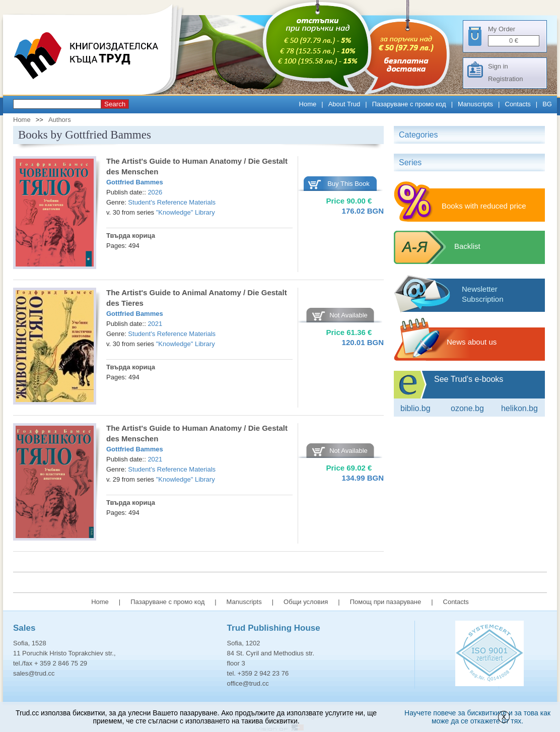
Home (308, 104)
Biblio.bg (415, 408)
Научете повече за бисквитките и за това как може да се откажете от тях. (477, 717)
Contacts (518, 104)
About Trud (344, 104)
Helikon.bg (519, 408)
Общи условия (306, 602)
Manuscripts (475, 104)
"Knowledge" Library (186, 212)
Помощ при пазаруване (386, 602)
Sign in (498, 66)
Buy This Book (348, 184)
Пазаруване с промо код (409, 104)
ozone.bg (467, 408)
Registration (505, 79)
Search (115, 104)
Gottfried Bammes (135, 182)
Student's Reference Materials (172, 202)
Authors (60, 120)
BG (547, 104)
